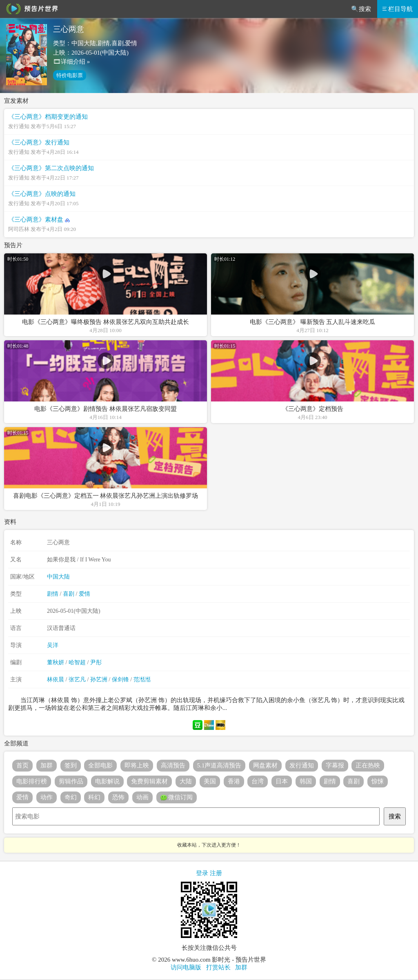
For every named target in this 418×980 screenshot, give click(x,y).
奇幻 (71, 797)
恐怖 (118, 797)
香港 (234, 781)
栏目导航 (398, 9)
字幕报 (335, 765)
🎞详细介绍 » (71, 62)
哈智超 (77, 662)
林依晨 (56, 680)
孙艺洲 (99, 680)
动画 (142, 797)
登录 (202, 873)
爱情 (84, 594)
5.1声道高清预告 (219, 765)
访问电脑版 (186, 967)
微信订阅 (177, 798)
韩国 (306, 781)
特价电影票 (70, 75)
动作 (47, 797)
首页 (22, 765)
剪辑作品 (71, 781)
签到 (71, 765)
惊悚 (378, 781)
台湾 (258, 781)
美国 (210, 781)
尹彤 (96, 662)
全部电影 (100, 765)
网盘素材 (265, 765)
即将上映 (137, 765)
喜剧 (69, 594)
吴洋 (53, 645)
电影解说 (107, 781)
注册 (216, 873)
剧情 (53, 594)
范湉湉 (142, 680)
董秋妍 (56, 662)
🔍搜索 (361, 9)
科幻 (94, 797)
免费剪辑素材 (149, 781)
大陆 (186, 781)
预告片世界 (31, 9)
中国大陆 (58, 577)
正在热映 (368, 765)
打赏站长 (218, 967)
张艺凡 (77, 680)
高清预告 (173, 765)
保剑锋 (120, 680)
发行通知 (302, 765)
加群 (47, 765)
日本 (282, 781)
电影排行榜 (32, 781)
